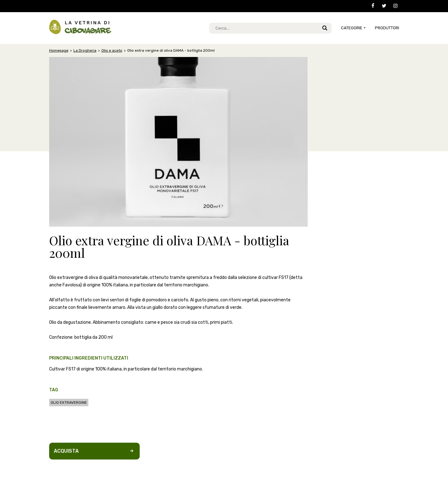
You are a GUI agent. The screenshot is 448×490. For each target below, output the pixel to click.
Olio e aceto (112, 50)
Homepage (59, 50)
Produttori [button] (387, 28)
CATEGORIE (352, 28)
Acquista (94, 451)
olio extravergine (69, 403)
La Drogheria (85, 50)
